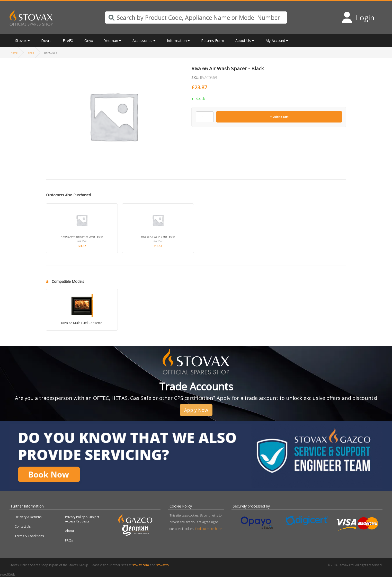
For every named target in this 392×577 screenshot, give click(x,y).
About (70, 531)
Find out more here (208, 529)
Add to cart (279, 117)
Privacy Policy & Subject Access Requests (82, 519)
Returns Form (213, 41)
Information (177, 41)
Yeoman (111, 41)
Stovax (21, 41)
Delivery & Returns (28, 517)
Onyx (89, 41)
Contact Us (23, 526)
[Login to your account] (358, 18)
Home (14, 53)
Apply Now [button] (196, 410)
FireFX (68, 41)
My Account (275, 41)
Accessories (142, 41)
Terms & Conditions (29, 536)
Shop (31, 53)
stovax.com (141, 565)
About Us (243, 41)
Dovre (46, 41)
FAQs (69, 540)
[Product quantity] (205, 117)
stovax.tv (163, 565)
